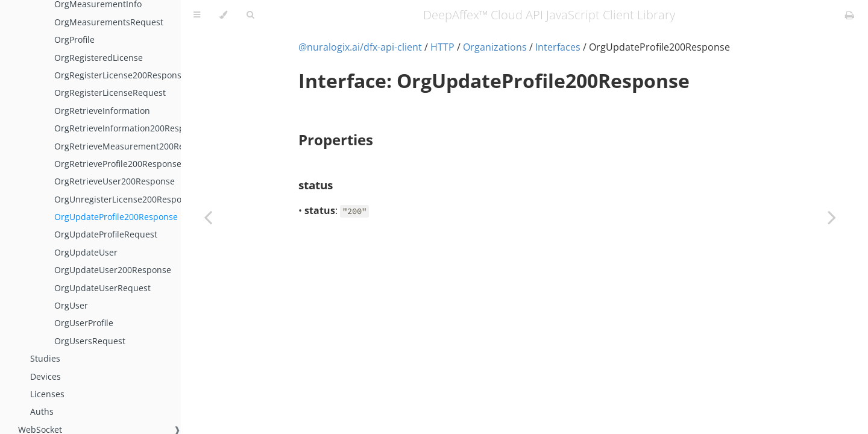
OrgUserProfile (84, 323)
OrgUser (71, 305)
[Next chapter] (832, 217)
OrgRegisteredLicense (99, 58)
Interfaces (558, 47)
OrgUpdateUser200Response (113, 270)
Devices (46, 376)
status (316, 185)
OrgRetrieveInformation (102, 111)
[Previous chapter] (208, 217)
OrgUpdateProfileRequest (106, 234)
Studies (45, 358)
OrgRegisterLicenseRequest (110, 93)
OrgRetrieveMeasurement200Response (134, 146)
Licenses (47, 394)
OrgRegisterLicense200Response (120, 75)
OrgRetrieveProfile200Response (118, 164)
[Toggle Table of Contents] (197, 15)
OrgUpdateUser (86, 252)
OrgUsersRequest (90, 341)
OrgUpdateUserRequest (102, 288)
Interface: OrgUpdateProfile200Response (494, 80)
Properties (336, 140)
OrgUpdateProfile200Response (116, 217)
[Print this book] (850, 15)
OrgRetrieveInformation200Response (129, 128)
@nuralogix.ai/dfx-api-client (360, 47)
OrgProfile (74, 39)
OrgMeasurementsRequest (109, 22)
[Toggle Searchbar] (250, 15)
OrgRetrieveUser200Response (115, 181)
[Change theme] (223, 15)
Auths (42, 411)
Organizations (495, 47)
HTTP (442, 47)
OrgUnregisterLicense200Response (125, 199)
